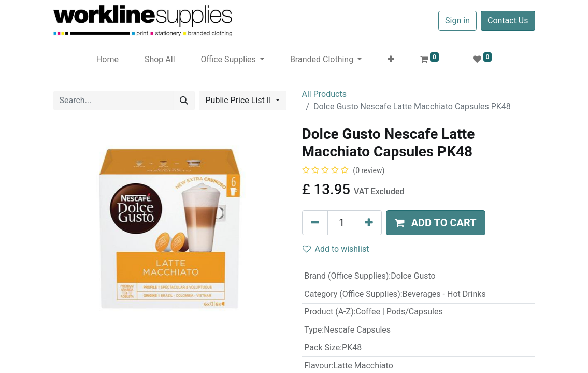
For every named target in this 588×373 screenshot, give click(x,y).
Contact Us (508, 20)
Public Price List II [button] (240, 100)
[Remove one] (315, 223)
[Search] (184, 101)
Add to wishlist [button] (336, 249)
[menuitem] (107, 60)
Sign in (457, 20)
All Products (324, 94)
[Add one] (369, 223)
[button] (391, 60)
